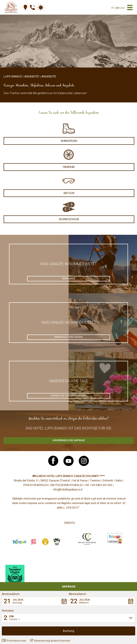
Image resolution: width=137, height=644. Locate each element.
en (117, 8)
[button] (35, 601)
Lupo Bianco (13, 76)
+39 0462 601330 (101, 485)
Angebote (32, 76)
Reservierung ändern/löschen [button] (50, 641)
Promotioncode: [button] (14, 641)
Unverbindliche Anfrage (69, 440)
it (112, 8)
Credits (69, 523)
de (123, 8)
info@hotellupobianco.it (68, 490)
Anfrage (69, 586)
